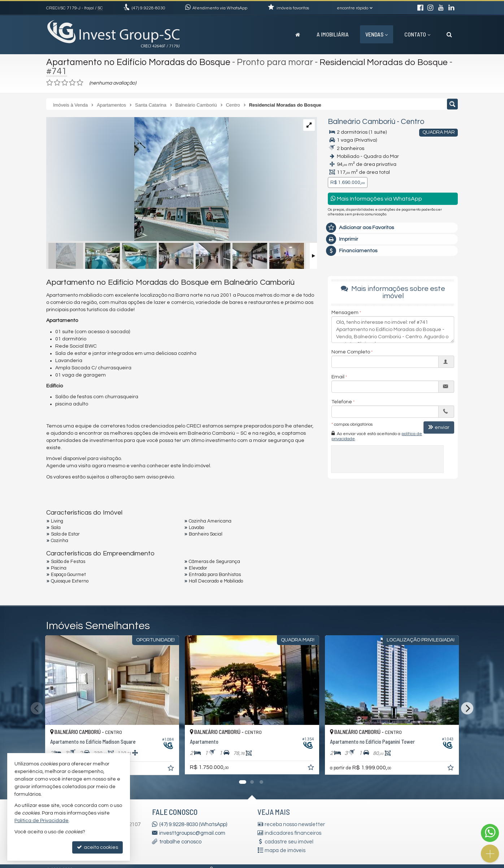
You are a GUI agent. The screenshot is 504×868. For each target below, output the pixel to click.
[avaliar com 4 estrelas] (72, 83)
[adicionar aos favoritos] (171, 769)
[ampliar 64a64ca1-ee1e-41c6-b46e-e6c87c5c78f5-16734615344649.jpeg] (137, 180)
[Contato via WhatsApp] (490, 833)
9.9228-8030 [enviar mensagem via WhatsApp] (149, 8)
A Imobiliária (333, 34)
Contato (417, 34)
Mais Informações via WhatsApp (376, 199)
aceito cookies (97, 847)
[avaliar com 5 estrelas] (80, 83)
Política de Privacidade (42, 821)
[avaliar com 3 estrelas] (65, 83)
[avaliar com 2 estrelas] (57, 83)
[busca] (449, 34)
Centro (412, 122)
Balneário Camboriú (362, 122)
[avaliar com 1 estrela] (50, 83)
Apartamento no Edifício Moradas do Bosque (138, 62)
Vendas (377, 34)
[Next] (467, 708)
